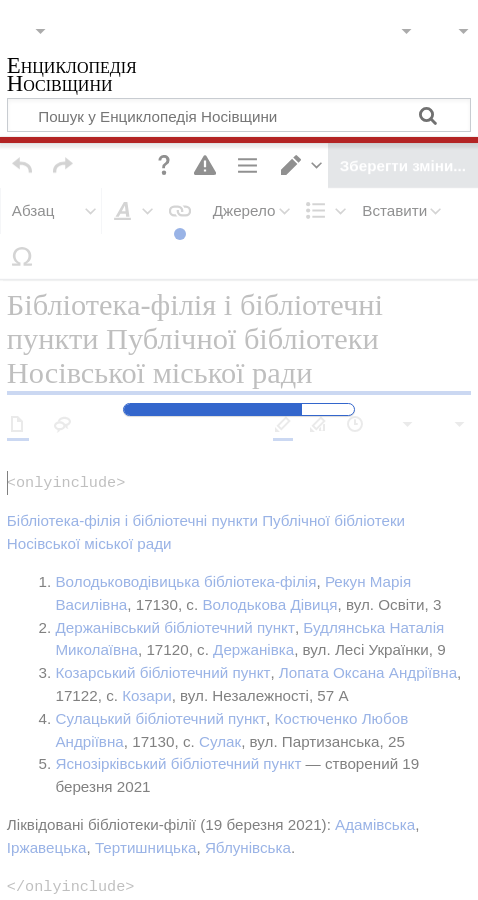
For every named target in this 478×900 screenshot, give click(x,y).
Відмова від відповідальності (207, 870)
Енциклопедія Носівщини (72, 76)
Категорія (40, 731)
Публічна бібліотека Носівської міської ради (239, 731)
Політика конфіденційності (107, 848)
